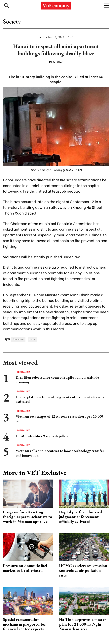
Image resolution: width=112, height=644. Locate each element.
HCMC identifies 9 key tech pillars (42, 436)
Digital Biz (24, 372)
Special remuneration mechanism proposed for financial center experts (24, 624)
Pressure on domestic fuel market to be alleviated (25, 568)
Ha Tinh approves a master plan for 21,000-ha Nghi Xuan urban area (83, 624)
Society (12, 21)
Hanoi (32, 339)
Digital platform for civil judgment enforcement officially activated (80, 517)
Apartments (18, 339)
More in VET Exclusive (35, 473)
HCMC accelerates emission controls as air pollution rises (83, 570)
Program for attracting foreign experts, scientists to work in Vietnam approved (28, 517)
